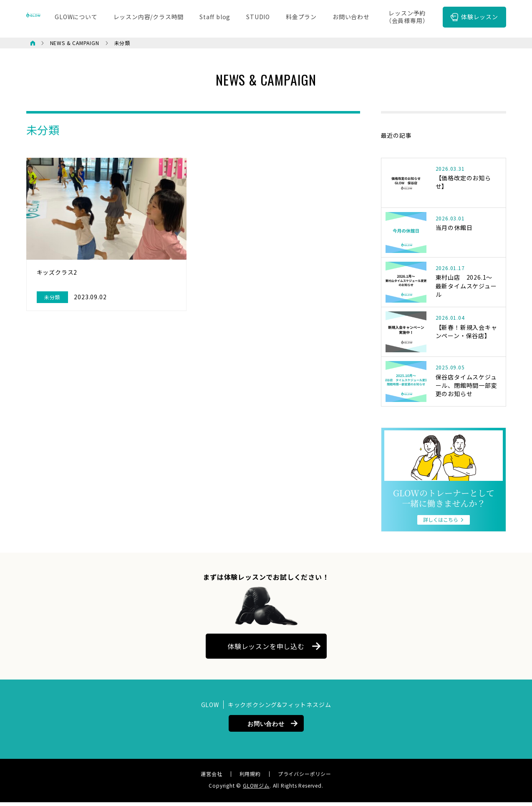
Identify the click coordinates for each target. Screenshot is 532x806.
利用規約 (250, 778)
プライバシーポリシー (305, 778)
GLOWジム (256, 789)
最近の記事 (396, 135)
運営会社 (211, 778)
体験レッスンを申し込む (266, 650)
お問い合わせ (266, 727)
